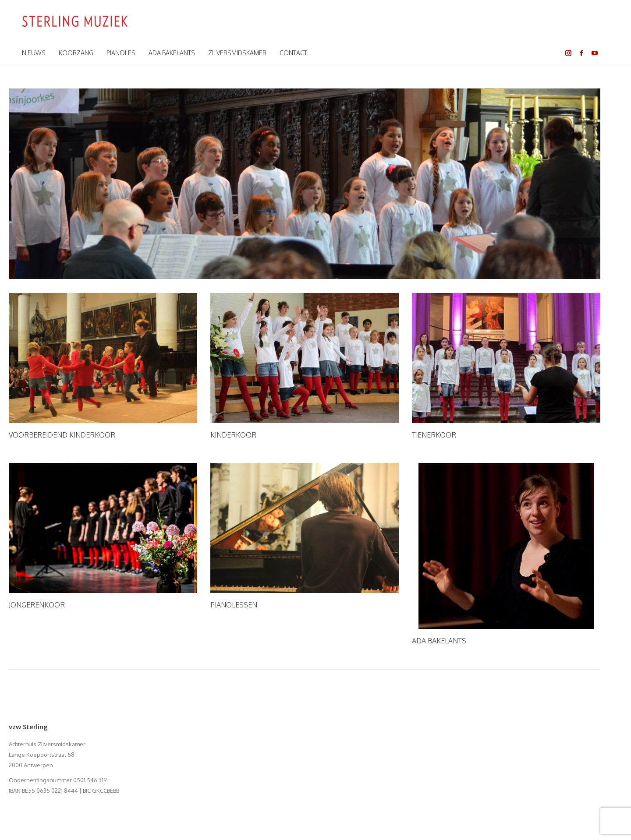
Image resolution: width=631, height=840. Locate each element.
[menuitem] (34, 53)
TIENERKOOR (434, 435)
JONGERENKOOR (37, 605)
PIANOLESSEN (234, 605)
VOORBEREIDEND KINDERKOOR (62, 435)
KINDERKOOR (233, 435)
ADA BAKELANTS (439, 641)
